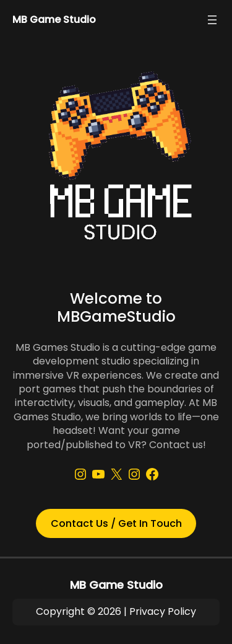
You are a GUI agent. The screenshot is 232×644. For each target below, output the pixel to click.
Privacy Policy (163, 611)
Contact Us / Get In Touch (116, 523)
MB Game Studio (54, 20)
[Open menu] (212, 20)
